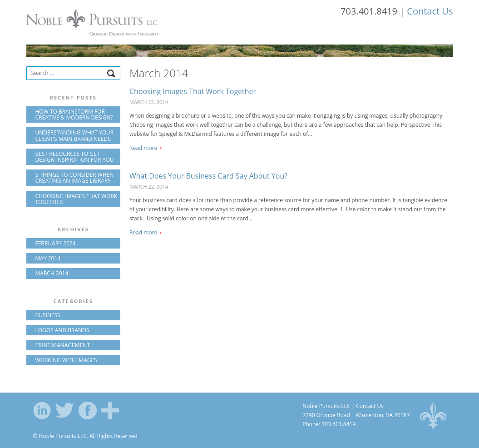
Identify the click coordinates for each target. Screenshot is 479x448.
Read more (143, 148)
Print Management (63, 345)
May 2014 (48, 258)
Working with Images (66, 360)
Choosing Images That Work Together (193, 91)
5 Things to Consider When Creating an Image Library (75, 178)
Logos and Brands (62, 330)
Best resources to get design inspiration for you (75, 157)
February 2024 (56, 243)
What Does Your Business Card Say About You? (208, 176)
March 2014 (52, 273)
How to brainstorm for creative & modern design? (74, 114)
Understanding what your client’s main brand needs (75, 135)
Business (48, 315)
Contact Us (430, 11)
